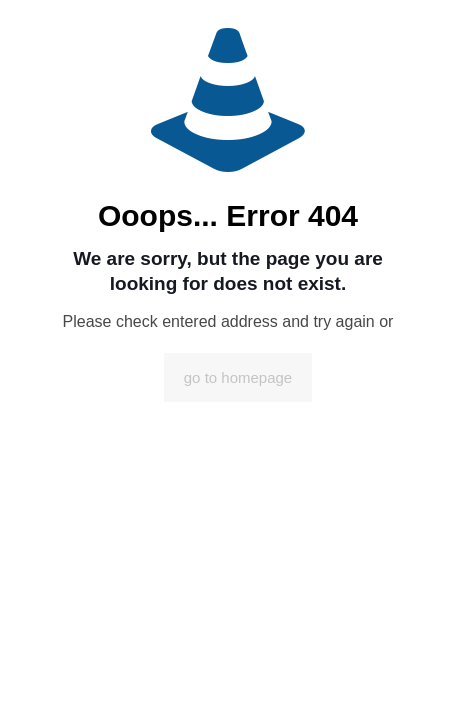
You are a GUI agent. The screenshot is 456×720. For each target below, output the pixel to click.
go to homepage (238, 377)
